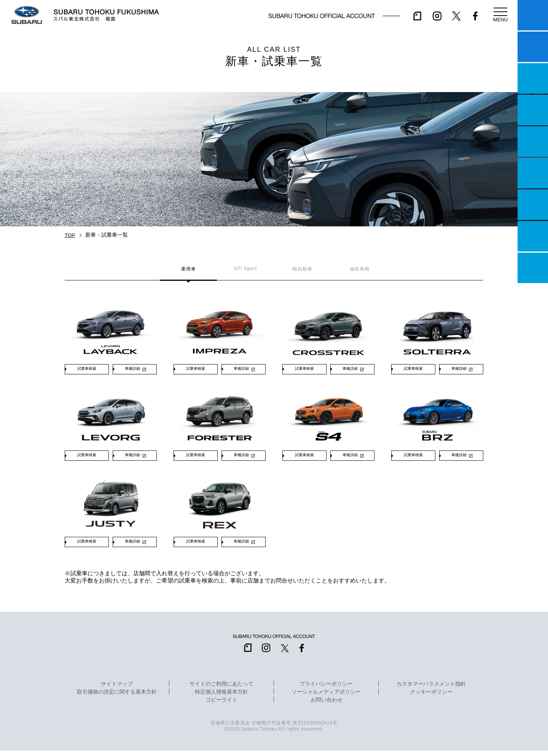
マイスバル (533, 15)
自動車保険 (533, 205)
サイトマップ (117, 689)
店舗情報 (533, 142)
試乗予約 (533, 47)
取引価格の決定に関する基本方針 (117, 697)
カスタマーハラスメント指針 (431, 689)
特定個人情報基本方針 (221, 697)
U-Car (533, 173)
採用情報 (533, 268)
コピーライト (221, 705)
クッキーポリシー (431, 697)
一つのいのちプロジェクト (533, 78)
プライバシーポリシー (326, 689)
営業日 (533, 110)
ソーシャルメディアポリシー (326, 697)
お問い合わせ (327, 705)
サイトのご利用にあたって (221, 689)
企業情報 (533, 236)
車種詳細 (132, 370)
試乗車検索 (87, 370)
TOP (70, 235)
